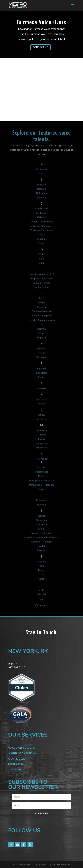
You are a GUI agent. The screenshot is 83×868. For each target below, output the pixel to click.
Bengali (41, 185)
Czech (41, 243)
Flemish (41, 307)
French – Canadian (42, 311)
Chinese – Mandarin (42, 226)
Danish (42, 254)
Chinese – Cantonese (41, 222)
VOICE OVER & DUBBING (21, 748)
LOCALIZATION (16, 764)
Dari (41, 259)
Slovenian (41, 524)
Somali (41, 529)
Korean (41, 404)
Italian (41, 377)
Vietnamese (41, 605)
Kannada (42, 399)
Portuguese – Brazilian (42, 480)
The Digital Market (61, 864)
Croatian (42, 239)
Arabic (42, 173)
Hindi (42, 353)
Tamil (42, 566)
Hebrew (42, 349)
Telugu (42, 570)
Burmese (42, 197)
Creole (41, 235)
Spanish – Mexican (41, 542)
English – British (42, 283)
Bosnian (41, 189)
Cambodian (41, 209)
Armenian (41, 169)
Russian (42, 505)
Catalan (42, 217)
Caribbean (41, 213)
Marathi (42, 435)
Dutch (42, 263)
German (41, 329)
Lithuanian (42, 419)
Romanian (41, 500)
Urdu (42, 590)
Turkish (41, 579)
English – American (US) (41, 274)
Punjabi (41, 489)
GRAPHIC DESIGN (18, 759)
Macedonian (41, 430)
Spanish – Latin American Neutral (41, 537)
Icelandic (41, 368)
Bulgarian (41, 193)
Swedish (41, 550)
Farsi (42, 298)
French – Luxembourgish (42, 320)
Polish (42, 476)
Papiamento (41, 472)
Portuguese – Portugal (41, 485)
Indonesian (42, 373)
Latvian (41, 415)
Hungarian (42, 357)
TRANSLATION (16, 770)
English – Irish (41, 287)
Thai (41, 575)
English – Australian (42, 279)
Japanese (42, 388)
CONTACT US (40, 47)
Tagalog (41, 562)
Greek (41, 333)
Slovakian (42, 520)
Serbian (42, 516)
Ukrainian (42, 594)
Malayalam (41, 443)
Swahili (41, 546)
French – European (42, 316)
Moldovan (41, 448)
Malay (42, 439)
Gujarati (41, 338)
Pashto (41, 468)
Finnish (42, 303)
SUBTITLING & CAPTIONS (22, 753)
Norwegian (42, 459)
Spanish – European (41, 533)
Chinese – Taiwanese (41, 230)
